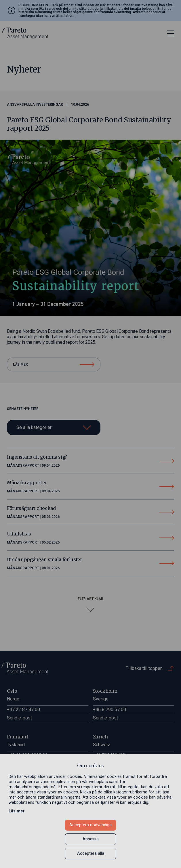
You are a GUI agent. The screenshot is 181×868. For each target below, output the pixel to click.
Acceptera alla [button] (91, 853)
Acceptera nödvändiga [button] (90, 825)
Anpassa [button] (91, 839)
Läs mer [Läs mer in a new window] (17, 811)
